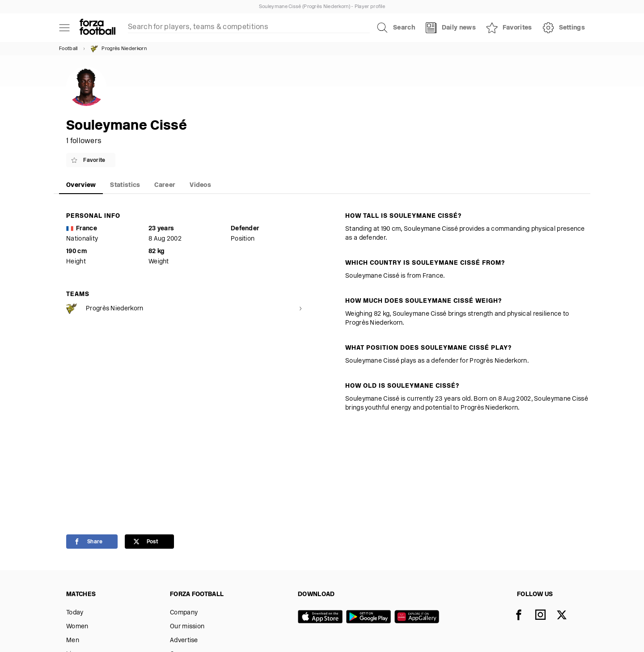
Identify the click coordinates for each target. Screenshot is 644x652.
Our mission (187, 627)
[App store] (322, 618)
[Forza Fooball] (97, 28)
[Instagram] (546, 616)
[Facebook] (524, 616)
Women (77, 627)
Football (68, 49)
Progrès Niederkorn (119, 49)
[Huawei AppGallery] (419, 618)
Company (184, 613)
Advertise (184, 641)
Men (73, 641)
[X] (567, 616)
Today (75, 613)
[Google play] (370, 618)
